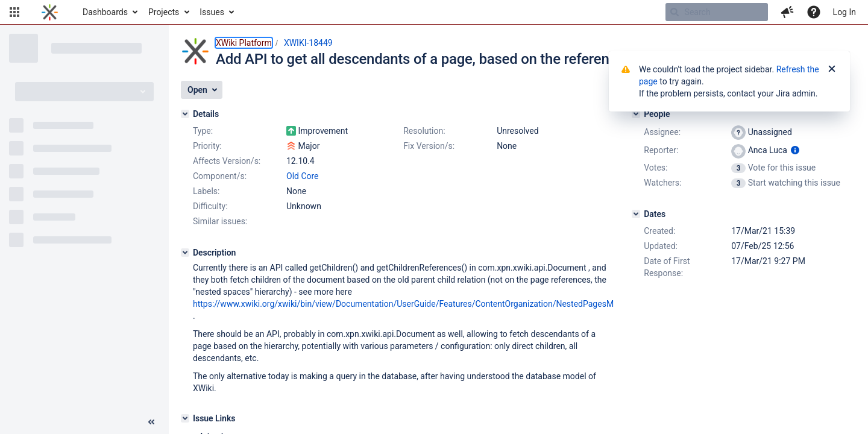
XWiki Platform (244, 43)
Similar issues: (220, 221)
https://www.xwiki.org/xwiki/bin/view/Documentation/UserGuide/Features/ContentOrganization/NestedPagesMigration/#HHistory (438, 304)
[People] (636, 114)
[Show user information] (795, 150)
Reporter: (661, 150)
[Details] (185, 114)
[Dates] (636, 214)
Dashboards (105, 12)
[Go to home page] (50, 12)
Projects (164, 12)
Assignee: (662, 132)
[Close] (832, 69)
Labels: (206, 191)
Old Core (303, 176)
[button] (14, 12)
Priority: (207, 146)
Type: (203, 131)
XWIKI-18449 (308, 43)
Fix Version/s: (429, 146)
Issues (212, 12)
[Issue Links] (185, 418)
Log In (844, 12)
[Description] (185, 253)
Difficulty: (210, 206)
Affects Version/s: (227, 161)
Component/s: (220, 176)
